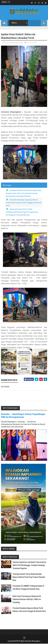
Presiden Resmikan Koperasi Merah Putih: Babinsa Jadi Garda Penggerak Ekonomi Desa (24, 203)
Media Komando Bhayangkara (31, 641)
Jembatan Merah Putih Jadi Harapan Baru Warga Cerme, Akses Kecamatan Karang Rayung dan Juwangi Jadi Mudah (24, 194)
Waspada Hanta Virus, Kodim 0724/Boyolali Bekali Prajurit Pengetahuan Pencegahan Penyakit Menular (22, 212)
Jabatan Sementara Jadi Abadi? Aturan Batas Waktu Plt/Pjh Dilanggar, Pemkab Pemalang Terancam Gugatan (29, 565)
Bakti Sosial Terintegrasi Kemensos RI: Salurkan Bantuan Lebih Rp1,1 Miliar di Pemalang (27, 599)
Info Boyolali (32, 43)
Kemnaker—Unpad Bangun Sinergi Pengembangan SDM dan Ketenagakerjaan (23, 416)
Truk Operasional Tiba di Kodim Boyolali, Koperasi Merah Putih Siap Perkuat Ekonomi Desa (29, 577)
